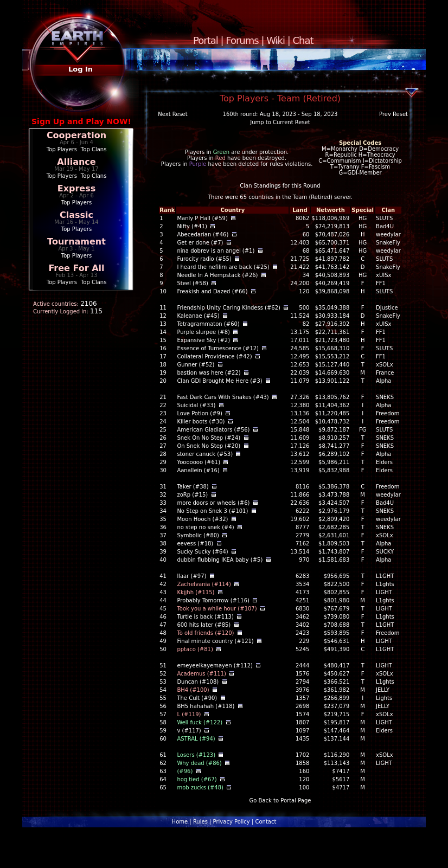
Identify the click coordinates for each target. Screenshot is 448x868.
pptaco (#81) (195, 649)
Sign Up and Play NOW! (81, 121)
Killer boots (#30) (201, 422)
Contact (265, 822)
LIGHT (384, 592)
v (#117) (189, 731)
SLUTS (384, 218)
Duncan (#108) (198, 682)
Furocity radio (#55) (204, 259)
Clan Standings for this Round (280, 186)
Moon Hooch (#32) (202, 519)
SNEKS (385, 397)
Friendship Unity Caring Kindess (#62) (229, 308)
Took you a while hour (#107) (217, 609)
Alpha (383, 381)
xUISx (383, 275)
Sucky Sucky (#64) (202, 552)
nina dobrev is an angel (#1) (216, 251)
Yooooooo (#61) (199, 462)
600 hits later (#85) (204, 625)
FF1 (381, 283)
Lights (384, 698)
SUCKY (385, 552)
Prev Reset (393, 114)
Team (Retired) (313, 197)
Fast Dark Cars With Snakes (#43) (223, 397)
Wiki (276, 40)
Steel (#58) (192, 283)
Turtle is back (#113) (205, 617)
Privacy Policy (232, 822)
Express (77, 188)
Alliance (76, 162)
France (385, 373)
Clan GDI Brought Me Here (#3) (219, 381)
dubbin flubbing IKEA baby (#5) (220, 560)
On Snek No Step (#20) (209, 446)
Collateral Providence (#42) (214, 356)
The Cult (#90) (197, 698)
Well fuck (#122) (200, 722)
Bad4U (385, 226)
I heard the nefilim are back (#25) (223, 267)
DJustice (387, 308)
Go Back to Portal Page (280, 801)
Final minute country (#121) (215, 641)
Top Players (62, 149)
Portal (206, 40)
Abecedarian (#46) (203, 234)
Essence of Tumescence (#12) (218, 348)
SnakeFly (388, 243)
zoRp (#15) (192, 495)
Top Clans (94, 149)
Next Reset (172, 114)
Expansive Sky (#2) (203, 340)
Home (180, 822)
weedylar (388, 234)
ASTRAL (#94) (196, 739)
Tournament (76, 242)
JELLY (383, 690)
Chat (303, 40)
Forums (242, 40)
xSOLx (385, 365)
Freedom (388, 413)
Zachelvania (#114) (204, 584)
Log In (81, 69)
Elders (384, 462)
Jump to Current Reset (280, 122)
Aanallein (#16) (198, 470)
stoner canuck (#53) (205, 454)
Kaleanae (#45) (198, 316)
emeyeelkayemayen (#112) (215, 666)
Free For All (76, 268)
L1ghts (385, 584)
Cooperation (76, 135)
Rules (200, 822)
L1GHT (385, 576)
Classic (76, 215)
